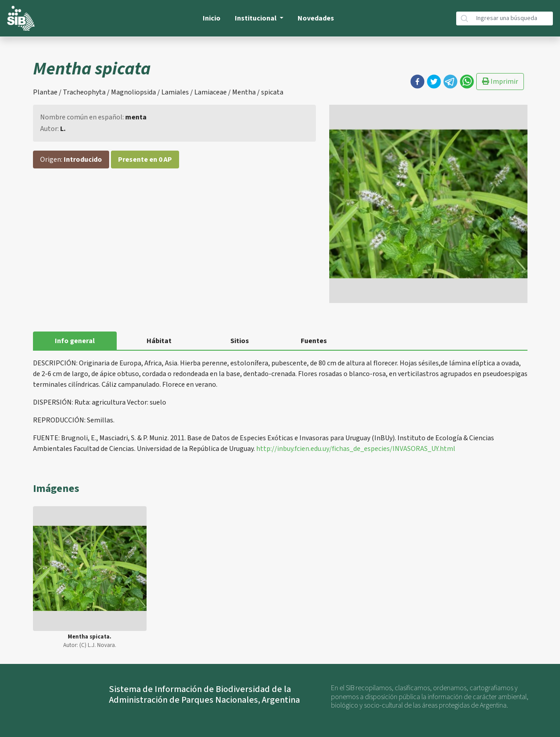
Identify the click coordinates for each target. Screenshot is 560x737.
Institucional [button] (256, 18)
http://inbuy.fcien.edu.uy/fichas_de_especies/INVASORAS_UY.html (356, 449)
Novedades (316, 18)
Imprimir (500, 82)
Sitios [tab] (240, 341)
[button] (417, 82)
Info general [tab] (75, 341)
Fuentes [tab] (314, 341)
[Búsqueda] (513, 18)
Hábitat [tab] (159, 341)
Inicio (212, 18)
